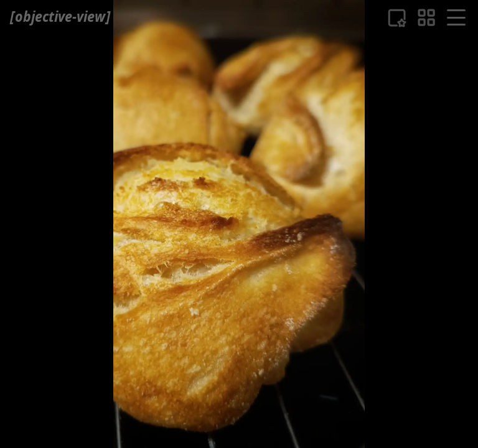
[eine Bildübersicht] (426, 17)
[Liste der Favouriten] (397, 18)
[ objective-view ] (60, 16)
